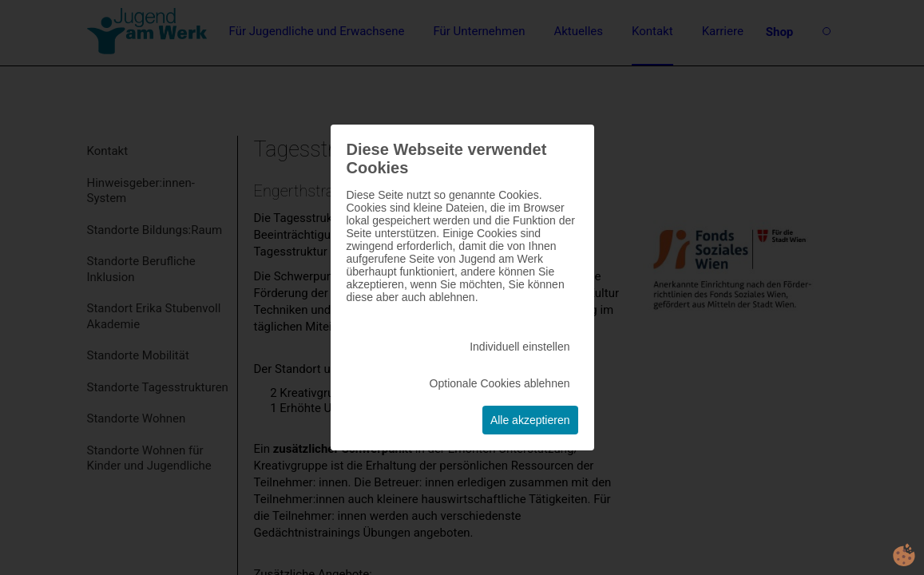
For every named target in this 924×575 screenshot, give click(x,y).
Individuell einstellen (520, 347)
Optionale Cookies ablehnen (500, 383)
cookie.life (904, 555)
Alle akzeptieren (530, 420)
